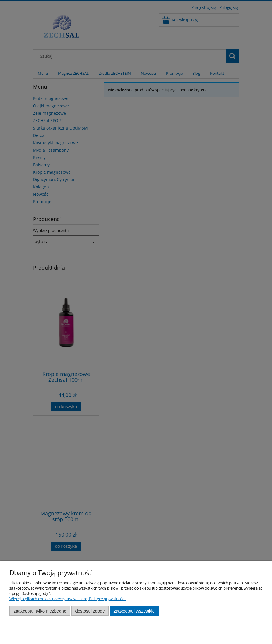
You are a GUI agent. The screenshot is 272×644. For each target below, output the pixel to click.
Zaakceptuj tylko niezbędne (40, 611)
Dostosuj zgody (90, 611)
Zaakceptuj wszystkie (134, 611)
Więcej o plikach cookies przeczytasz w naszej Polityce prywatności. (68, 599)
